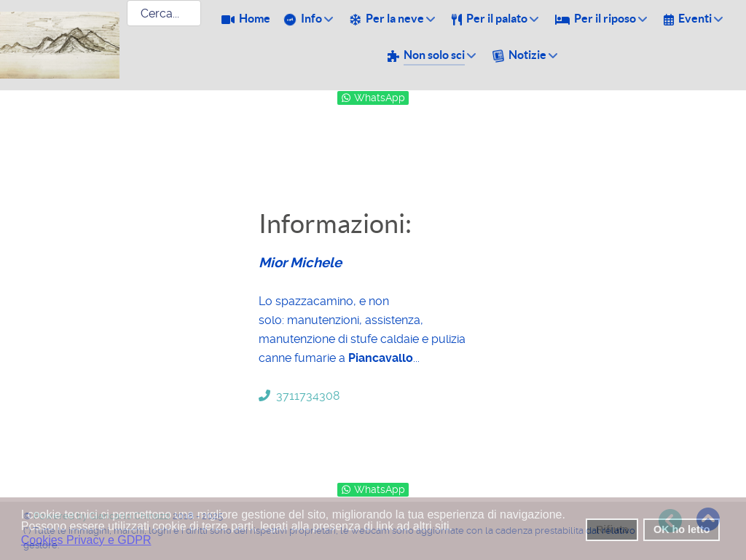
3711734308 (299, 396)
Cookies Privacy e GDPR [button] (86, 540)
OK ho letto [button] (682, 529)
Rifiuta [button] (612, 529)
